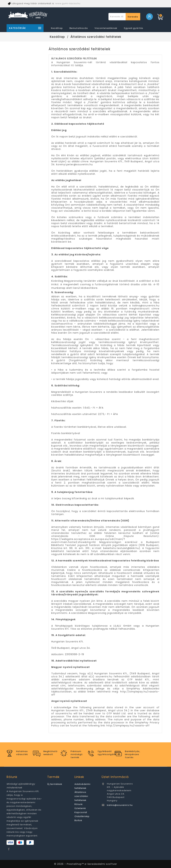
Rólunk (79, 804)
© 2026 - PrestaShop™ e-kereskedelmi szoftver (86, 864)
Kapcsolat (81, 812)
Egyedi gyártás (134, 28)
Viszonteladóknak (106, 28)
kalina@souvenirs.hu (120, 805)
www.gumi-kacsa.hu (68, 3)
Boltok (78, 820)
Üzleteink (80, 808)
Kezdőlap (57, 28)
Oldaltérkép (82, 816)
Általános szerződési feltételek (81, 796)
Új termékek (55, 784)
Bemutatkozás (79, 28)
